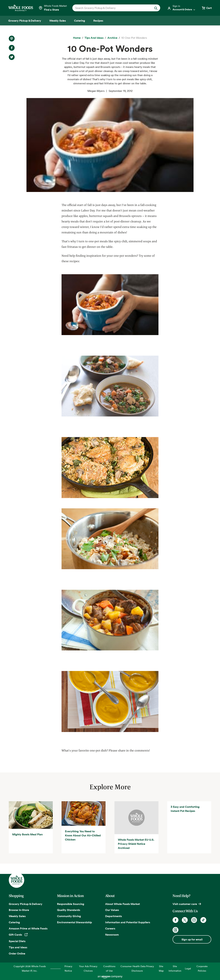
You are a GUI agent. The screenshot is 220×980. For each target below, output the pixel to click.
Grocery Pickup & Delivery (26, 904)
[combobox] (112, 8)
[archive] (112, 38)
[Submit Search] (156, 8)
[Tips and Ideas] (94, 38)
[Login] (181, 8)
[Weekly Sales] (58, 21)
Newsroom (112, 935)
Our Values (112, 910)
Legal (188, 968)
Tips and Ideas (18, 947)
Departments (114, 916)
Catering (14, 922)
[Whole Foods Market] (21, 8)
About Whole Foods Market (123, 904)
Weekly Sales (17, 916)
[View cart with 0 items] (207, 8)
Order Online (17, 953)
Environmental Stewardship (75, 922)
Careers (110, 928)
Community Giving (69, 916)
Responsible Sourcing (71, 904)
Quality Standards (69, 910)
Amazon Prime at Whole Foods (28, 928)
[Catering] (80, 21)
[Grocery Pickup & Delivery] (25, 21)
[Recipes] (98, 21)
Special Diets (17, 941)
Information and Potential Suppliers (128, 922)
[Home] (77, 38)
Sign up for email (192, 939)
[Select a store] (53, 8)
